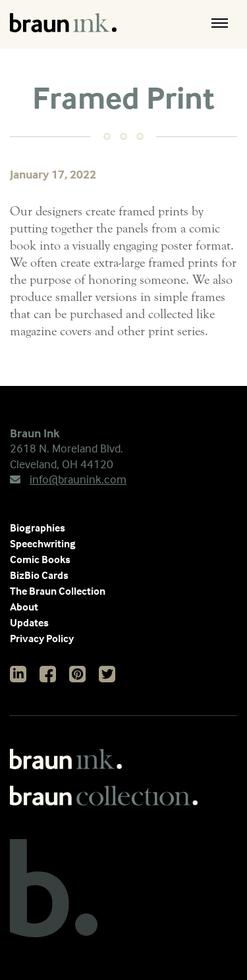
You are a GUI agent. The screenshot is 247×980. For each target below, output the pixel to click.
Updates (29, 622)
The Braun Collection (58, 591)
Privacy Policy (42, 638)
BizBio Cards (39, 575)
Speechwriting (43, 543)
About (24, 607)
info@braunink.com (68, 479)
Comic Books (40, 559)
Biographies (38, 528)
